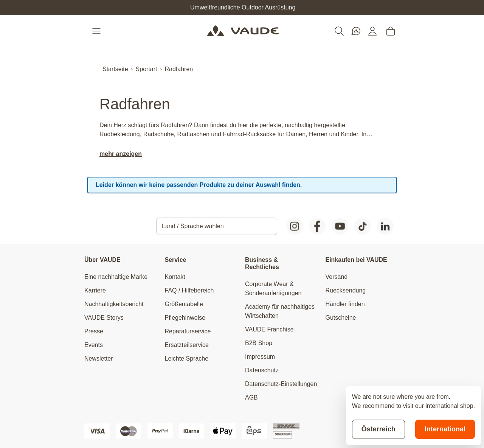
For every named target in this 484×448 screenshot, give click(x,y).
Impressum (260, 357)
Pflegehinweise (185, 318)
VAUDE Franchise (269, 329)
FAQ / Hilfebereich (189, 290)
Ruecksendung (346, 290)
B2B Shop (259, 343)
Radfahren (179, 69)
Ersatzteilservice (187, 345)
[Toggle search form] (339, 31)
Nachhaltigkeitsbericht (114, 304)
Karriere (95, 290)
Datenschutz (262, 370)
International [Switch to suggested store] (445, 429)
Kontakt (175, 277)
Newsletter (99, 359)
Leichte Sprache (187, 359)
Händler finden (345, 304)
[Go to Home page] (243, 31)
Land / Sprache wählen (193, 226)
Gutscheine (341, 318)
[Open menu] (97, 31)
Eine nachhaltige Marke (116, 277)
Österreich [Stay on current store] (379, 429)
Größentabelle (184, 304)
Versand (337, 277)
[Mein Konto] (372, 31)
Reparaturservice (188, 331)
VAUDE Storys (104, 318)
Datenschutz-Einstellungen (281, 384)
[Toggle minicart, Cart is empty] (391, 31)
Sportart (147, 69)
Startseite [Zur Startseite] (115, 69)
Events (94, 345)
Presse (94, 331)
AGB (251, 397)
